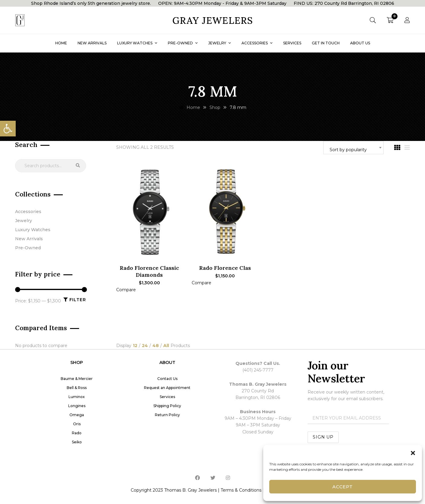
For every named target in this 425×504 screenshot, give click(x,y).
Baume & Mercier (77, 379)
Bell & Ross (77, 388)
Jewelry (24, 221)
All (166, 346)
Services (167, 397)
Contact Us (167, 379)
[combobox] (353, 148)
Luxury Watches (33, 230)
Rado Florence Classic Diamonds (149, 271)
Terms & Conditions (241, 490)
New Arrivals (29, 239)
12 (135, 346)
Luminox (77, 397)
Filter (78, 300)
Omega (77, 415)
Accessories (28, 212)
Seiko (77, 442)
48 (156, 346)
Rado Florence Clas (225, 268)
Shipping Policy (167, 406)
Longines (77, 406)
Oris (77, 424)
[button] (8, 129)
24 (145, 346)
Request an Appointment (167, 388)
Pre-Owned (28, 248)
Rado (77, 433)
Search (78, 166)
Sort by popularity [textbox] (348, 150)
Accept (343, 487)
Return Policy (167, 415)
